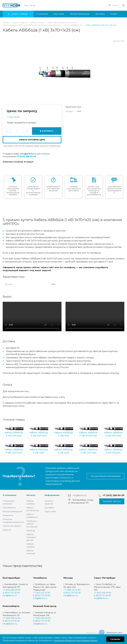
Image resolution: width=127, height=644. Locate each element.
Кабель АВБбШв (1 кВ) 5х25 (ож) (39, 431)
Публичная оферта (12, 526)
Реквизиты (8, 515)
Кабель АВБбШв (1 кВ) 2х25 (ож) (14, 448)
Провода (31, 531)
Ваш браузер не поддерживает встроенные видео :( (32, 317)
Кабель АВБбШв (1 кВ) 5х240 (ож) (88, 431)
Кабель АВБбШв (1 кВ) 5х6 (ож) (113, 448)
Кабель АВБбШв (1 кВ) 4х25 (63, 448)
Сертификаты (9, 508)
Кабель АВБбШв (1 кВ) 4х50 (39, 448)
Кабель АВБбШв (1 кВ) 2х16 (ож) (14, 431)
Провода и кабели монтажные (32, 524)
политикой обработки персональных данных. (76, 641)
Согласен (115, 639)
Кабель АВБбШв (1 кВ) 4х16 (63, 431)
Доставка (49, 508)
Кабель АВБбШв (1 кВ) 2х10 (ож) (88, 448)
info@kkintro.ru (28, 154)
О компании (10, 495)
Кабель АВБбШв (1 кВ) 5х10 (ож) (113, 431)
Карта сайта (50, 512)
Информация (52, 495)
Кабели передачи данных (31, 537)
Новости (7, 530)
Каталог (31, 495)
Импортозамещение (13, 512)
